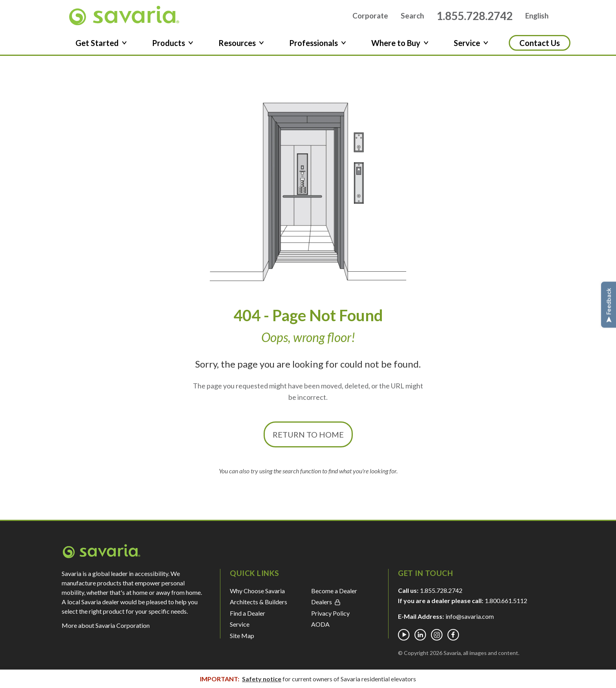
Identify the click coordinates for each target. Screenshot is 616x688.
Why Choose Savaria (257, 593)
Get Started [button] (101, 46)
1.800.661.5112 (506, 603)
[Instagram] (437, 638)
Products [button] (173, 46)
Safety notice (262, 679)
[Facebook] (453, 638)
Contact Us (540, 46)
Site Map (242, 638)
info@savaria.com (470, 619)
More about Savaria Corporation (106, 628)
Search (412, 17)
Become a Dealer (334, 593)
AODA (320, 627)
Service (240, 627)
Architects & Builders (258, 604)
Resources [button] (241, 46)
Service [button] (471, 46)
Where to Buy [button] (400, 46)
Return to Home (308, 437)
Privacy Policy (330, 615)
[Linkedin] (420, 638)
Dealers (326, 604)
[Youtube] (404, 638)
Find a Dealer (247, 615)
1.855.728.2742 (475, 17)
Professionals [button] (318, 46)
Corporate (370, 17)
